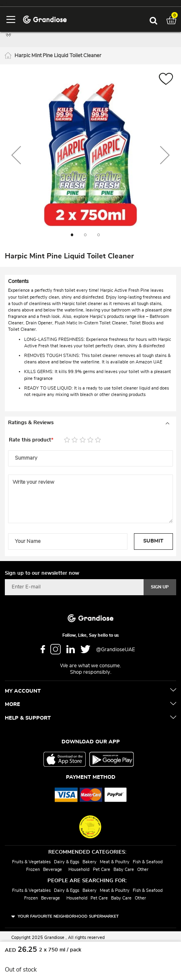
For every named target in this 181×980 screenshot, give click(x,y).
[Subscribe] (160, 587)
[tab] (90, 423)
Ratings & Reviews (31, 423)
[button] (166, 80)
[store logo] (45, 19)
